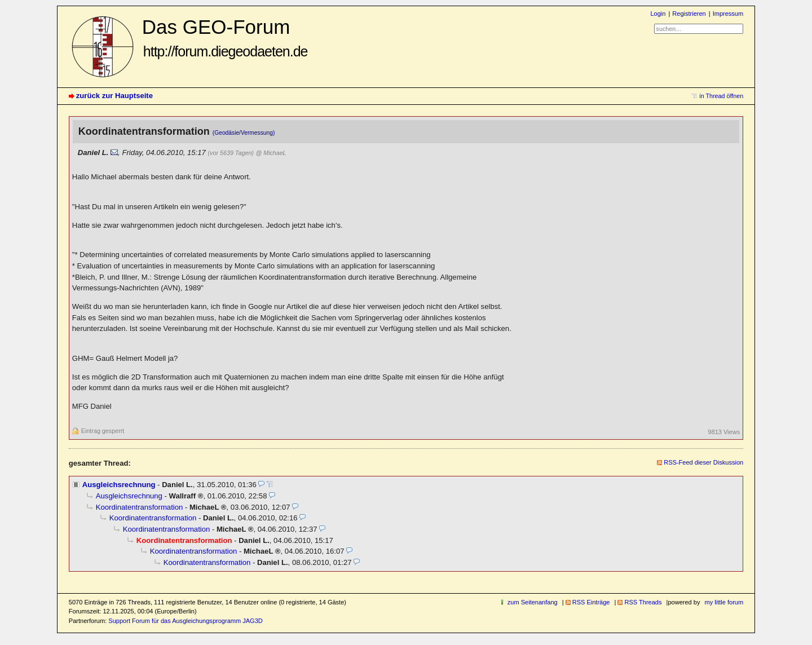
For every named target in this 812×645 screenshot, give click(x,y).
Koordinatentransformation (140, 507)
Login (658, 14)
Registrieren (689, 14)
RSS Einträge (591, 602)
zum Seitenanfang (533, 602)
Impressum (728, 14)
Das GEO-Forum (225, 37)
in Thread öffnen (721, 96)
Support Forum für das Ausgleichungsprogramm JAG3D (185, 621)
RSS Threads (643, 602)
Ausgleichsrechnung (119, 485)
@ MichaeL (271, 153)
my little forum (724, 602)
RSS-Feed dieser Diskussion (703, 462)
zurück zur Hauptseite (114, 96)
